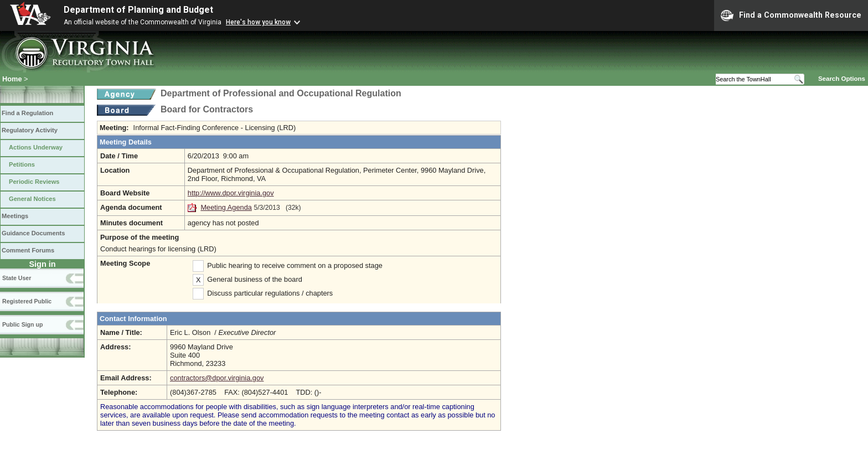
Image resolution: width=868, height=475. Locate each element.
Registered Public (27, 301)
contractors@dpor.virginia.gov (217, 378)
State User (17, 278)
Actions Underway (36, 147)
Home (12, 79)
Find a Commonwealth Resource (791, 16)
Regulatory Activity (30, 130)
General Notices (32, 199)
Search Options (842, 79)
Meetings (15, 216)
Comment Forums (28, 250)
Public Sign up (22, 324)
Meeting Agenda (226, 207)
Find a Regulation (27, 113)
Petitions (22, 164)
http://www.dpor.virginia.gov (231, 193)
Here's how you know (258, 22)
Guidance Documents (33, 233)
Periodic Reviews (34, 182)
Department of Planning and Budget (138, 10)
